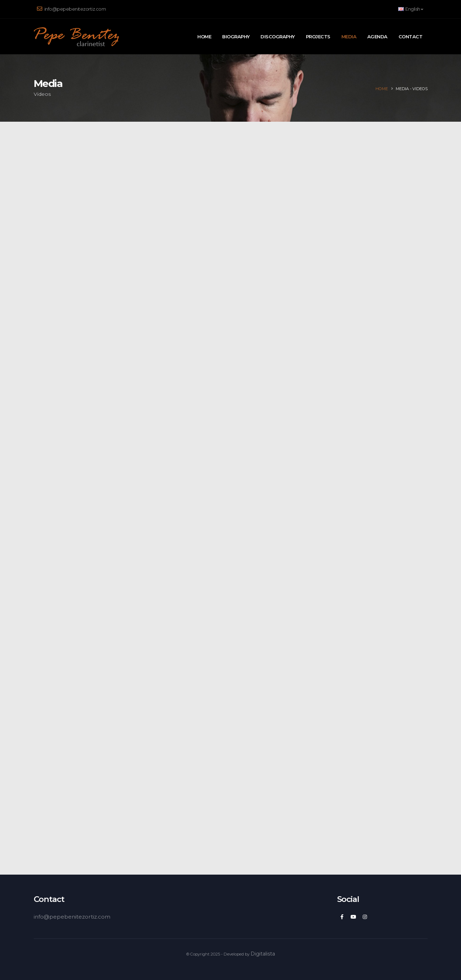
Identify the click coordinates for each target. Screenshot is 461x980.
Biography (236, 37)
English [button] (411, 9)
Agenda (377, 37)
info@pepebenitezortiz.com (72, 9)
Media (349, 37)
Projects (318, 37)
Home (204, 37)
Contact (411, 37)
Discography (278, 37)
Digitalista (263, 954)
